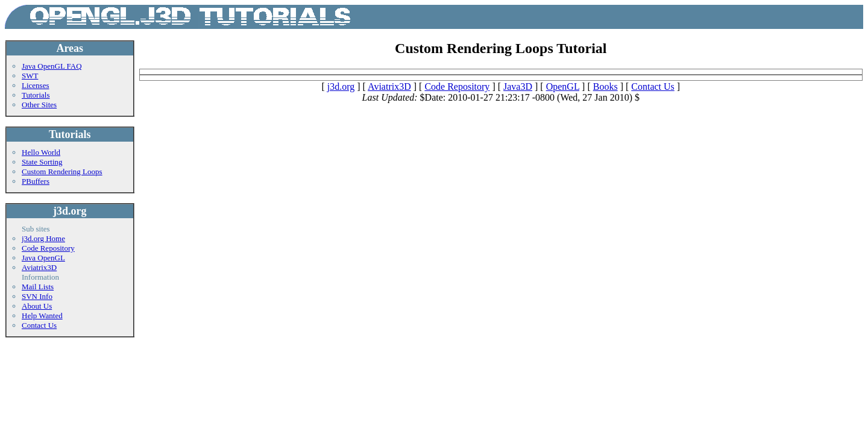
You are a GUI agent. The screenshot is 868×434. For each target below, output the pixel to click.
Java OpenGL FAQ (52, 66)
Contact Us (39, 325)
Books (605, 86)
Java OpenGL (43, 258)
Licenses (35, 85)
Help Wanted (42, 316)
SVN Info (37, 296)
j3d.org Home (43, 238)
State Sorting (42, 162)
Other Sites (39, 105)
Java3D (518, 86)
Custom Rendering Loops (62, 171)
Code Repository (48, 248)
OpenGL (563, 86)
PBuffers (36, 181)
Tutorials (36, 95)
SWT (30, 76)
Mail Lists (38, 287)
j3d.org (341, 86)
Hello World (41, 152)
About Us (37, 306)
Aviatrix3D (39, 267)
